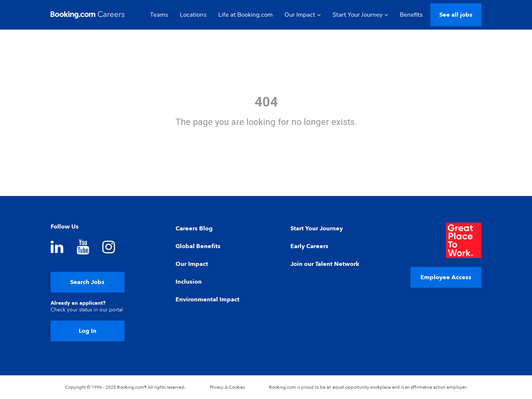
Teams (159, 15)
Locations (193, 15)
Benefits (411, 15)
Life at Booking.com (245, 15)
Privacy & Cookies (227, 387)
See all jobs (456, 15)
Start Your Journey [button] (360, 15)
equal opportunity (351, 387)
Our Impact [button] (303, 15)
